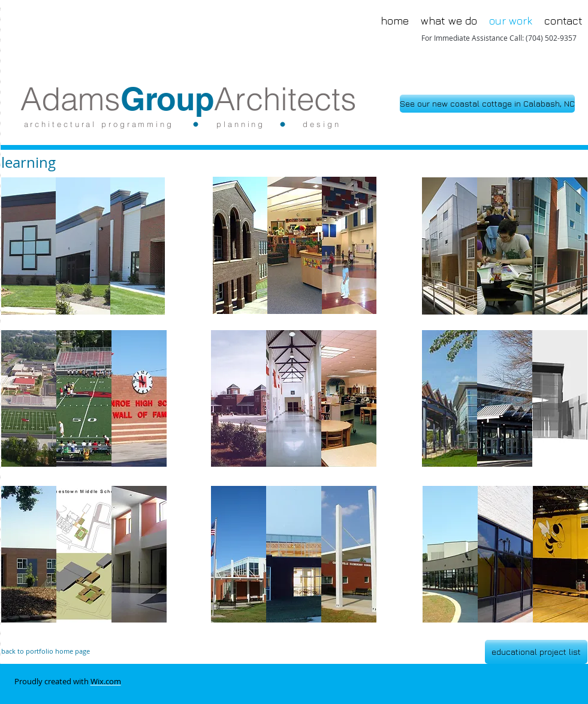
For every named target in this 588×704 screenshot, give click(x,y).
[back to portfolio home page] (88, 651)
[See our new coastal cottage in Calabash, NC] (487, 104)
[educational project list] (536, 652)
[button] (83, 246)
